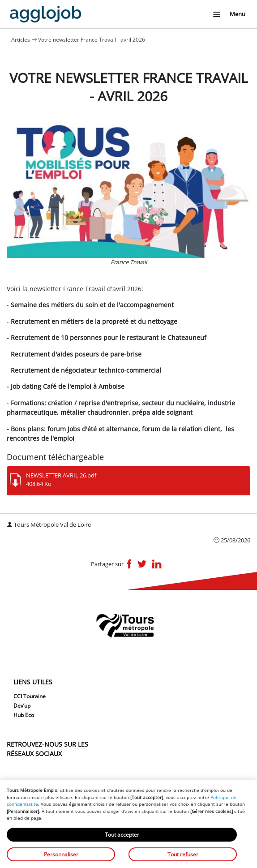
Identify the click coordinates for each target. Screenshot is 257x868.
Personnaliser (61, 854)
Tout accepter (122, 835)
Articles (21, 40)
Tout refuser (183, 854)
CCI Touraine (30, 696)
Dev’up (22, 706)
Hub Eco (24, 715)
